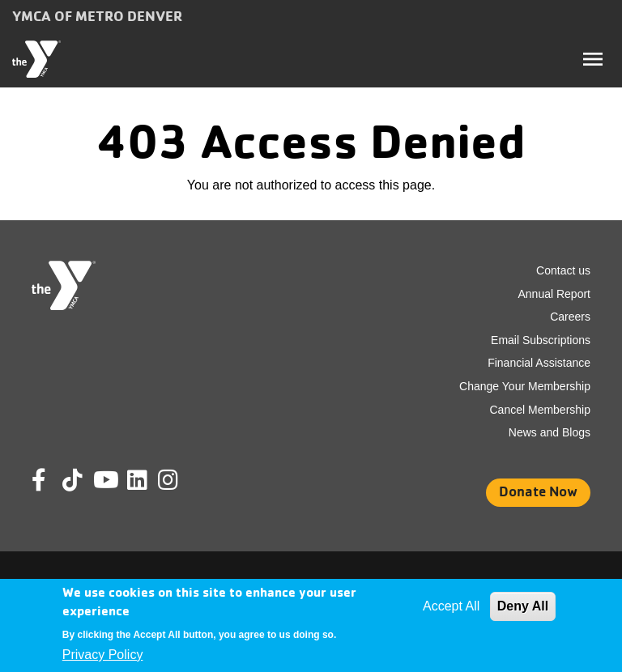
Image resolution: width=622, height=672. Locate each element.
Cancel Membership (541, 410)
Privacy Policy (103, 655)
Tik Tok (74, 491)
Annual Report (554, 294)
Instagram (179, 480)
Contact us (563, 270)
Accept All (451, 606)
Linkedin (149, 480)
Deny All (523, 606)
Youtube (104, 480)
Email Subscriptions (541, 340)
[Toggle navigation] (593, 59)
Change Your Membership (525, 386)
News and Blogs (550, 432)
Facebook (50, 480)
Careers (570, 317)
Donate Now (538, 491)
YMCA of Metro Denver (97, 15)
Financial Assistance (539, 363)
